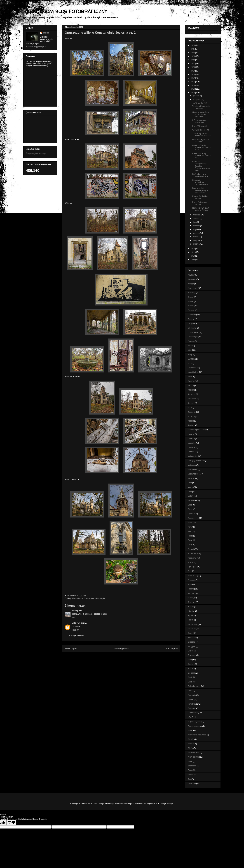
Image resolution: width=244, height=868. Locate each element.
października (198, 103)
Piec (189, 531)
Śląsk (190, 682)
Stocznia (191, 673)
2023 (193, 56)
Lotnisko (191, 439)
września (197, 215)
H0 (189, 363)
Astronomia (192, 288)
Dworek (191, 341)
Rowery (191, 611)
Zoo (189, 779)
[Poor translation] (11, 823)
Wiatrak (191, 744)
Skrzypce (191, 646)
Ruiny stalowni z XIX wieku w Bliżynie (201, 209)
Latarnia (191, 434)
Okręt (190, 509)
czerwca (196, 226)
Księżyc (191, 425)
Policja (190, 562)
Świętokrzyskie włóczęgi (36, 154)
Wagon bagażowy (195, 722)
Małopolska (192, 456)
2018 (193, 74)
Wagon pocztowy (195, 726)
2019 (193, 71)
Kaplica (191, 390)
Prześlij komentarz (76, 635)
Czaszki (191, 319)
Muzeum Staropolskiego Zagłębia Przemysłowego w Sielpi (201, 166)
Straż (190, 677)
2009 (193, 260)
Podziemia (192, 558)
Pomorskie (192, 567)
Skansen (191, 638)
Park (190, 527)
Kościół (191, 421)
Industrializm (193, 372)
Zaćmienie (192, 766)
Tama (190, 691)
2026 (193, 45)
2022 (193, 60)
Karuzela (191, 394)
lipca (195, 222)
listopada (197, 100)
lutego (196, 240)
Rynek (190, 615)
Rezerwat (192, 602)
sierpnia (196, 219)
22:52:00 (75, 618)
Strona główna (121, 649)
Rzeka (190, 620)
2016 (193, 82)
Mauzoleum (192, 470)
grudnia (196, 96)
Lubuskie (191, 447)
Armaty (191, 284)
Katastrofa (192, 399)
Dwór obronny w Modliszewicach (200, 175)
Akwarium (192, 279)
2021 (193, 64)
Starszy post (172, 649)
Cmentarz (192, 315)
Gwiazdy (191, 359)
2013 (193, 93)
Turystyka (192, 704)
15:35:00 (75, 630)
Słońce (191, 651)
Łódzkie (191, 452)
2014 (193, 89)
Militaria (191, 478)
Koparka (191, 416)
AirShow (191, 275)
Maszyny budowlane (196, 461)
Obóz (190, 505)
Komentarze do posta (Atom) (126, 656)
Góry (190, 350)
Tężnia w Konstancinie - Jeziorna (202, 107)
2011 (193, 252)
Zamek (191, 775)
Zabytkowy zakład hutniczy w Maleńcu (202, 135)
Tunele (190, 699)
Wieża (190, 748)
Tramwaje (192, 695)
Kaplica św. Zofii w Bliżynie (200, 197)
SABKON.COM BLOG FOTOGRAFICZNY (65, 11)
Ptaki (190, 584)
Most (190, 492)
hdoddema (139, 804)
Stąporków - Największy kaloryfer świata (200, 182)
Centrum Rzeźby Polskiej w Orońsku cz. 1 (201, 156)
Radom (191, 589)
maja (195, 229)
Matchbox (192, 465)
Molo (190, 483)
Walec (190, 730)
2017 (193, 78)
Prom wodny (193, 576)
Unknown (76, 623)
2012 (193, 249)
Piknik (190, 536)
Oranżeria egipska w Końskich (201, 141)
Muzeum (191, 501)
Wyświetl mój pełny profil (36, 47)
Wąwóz (191, 739)
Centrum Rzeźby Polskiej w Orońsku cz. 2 (201, 148)
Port (189, 571)
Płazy (190, 545)
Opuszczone (89, 598)
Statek (190, 669)
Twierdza (191, 708)
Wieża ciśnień (193, 753)
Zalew (190, 770)
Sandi (74, 610)
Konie (190, 408)
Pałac (190, 523)
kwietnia (196, 233)
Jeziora (191, 386)
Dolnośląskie (193, 332)
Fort (189, 346)
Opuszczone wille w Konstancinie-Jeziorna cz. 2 (201, 114)
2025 (193, 49)
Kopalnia (191, 412)
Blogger (170, 804)
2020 (193, 67)
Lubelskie (192, 443)
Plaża (190, 540)
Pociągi (191, 549)
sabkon (46, 33)
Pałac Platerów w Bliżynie (199, 203)
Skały (190, 633)
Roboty (191, 607)
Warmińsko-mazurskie (197, 735)
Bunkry (191, 306)
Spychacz (192, 655)
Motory (191, 496)
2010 (193, 256)
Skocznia (191, 642)
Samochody (193, 624)
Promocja (192, 580)
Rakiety (191, 598)
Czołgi (190, 324)
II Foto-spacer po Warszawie (199, 121)
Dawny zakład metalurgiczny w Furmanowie (200, 190)
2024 (193, 53)
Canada (191, 310)
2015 (193, 85)
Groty (190, 355)
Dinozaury (192, 328)
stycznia (196, 244)
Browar (191, 301)
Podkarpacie (193, 553)
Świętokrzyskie (194, 686)
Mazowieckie (78, 598)
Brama (190, 297)
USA (190, 717)
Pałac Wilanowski (200, 126)
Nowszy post (71, 649)
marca (196, 237)
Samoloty (192, 629)
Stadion (191, 664)
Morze (190, 487)
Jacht (190, 377)
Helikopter (192, 368)
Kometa (191, 403)
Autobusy (192, 293)
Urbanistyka (100, 598)
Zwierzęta (192, 784)
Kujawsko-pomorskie (196, 430)
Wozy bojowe (193, 757)
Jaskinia (191, 381)
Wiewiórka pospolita (201, 130)
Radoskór (192, 593)
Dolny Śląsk (193, 337)
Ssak (190, 660)
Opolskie (191, 514)
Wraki (190, 761)
